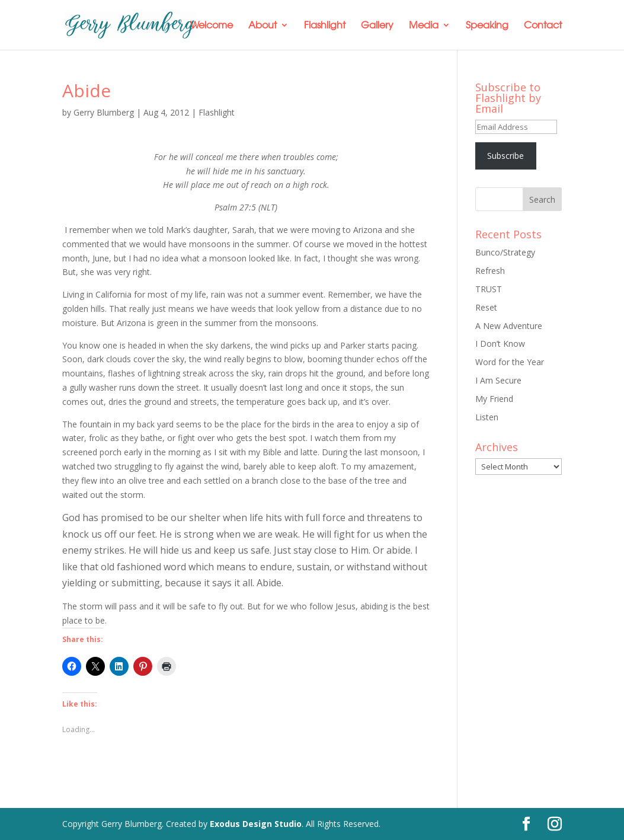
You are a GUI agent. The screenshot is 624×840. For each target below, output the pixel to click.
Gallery (377, 26)
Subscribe (505, 156)
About (263, 26)
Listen (487, 417)
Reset (486, 307)
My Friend (494, 399)
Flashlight (325, 26)
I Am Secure (498, 380)
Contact (543, 26)
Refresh (490, 271)
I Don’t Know (500, 344)
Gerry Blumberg (104, 112)
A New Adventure (509, 326)
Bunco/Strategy (505, 252)
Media (424, 26)
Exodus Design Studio (256, 824)
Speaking (487, 26)
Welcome (212, 26)
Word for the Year (510, 362)
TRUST (489, 289)
